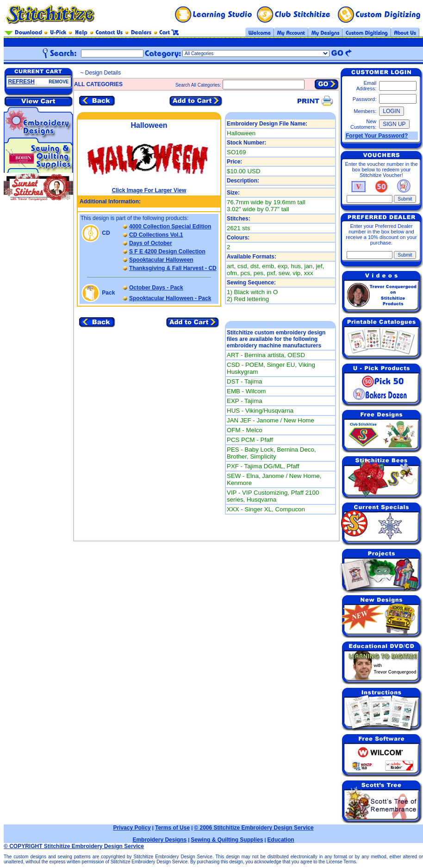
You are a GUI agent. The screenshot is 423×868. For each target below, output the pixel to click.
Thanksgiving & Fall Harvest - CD (173, 268)
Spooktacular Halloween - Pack (170, 298)
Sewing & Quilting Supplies (227, 840)
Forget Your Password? (377, 136)
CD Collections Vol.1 (156, 235)
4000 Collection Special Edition (170, 226)
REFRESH (22, 82)
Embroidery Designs (159, 840)
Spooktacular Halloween (161, 260)
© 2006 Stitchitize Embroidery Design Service (254, 828)
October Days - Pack (156, 288)
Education (281, 840)
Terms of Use (172, 828)
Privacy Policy (132, 828)
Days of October (151, 243)
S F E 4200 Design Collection (167, 252)
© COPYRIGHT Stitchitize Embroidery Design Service (74, 846)
